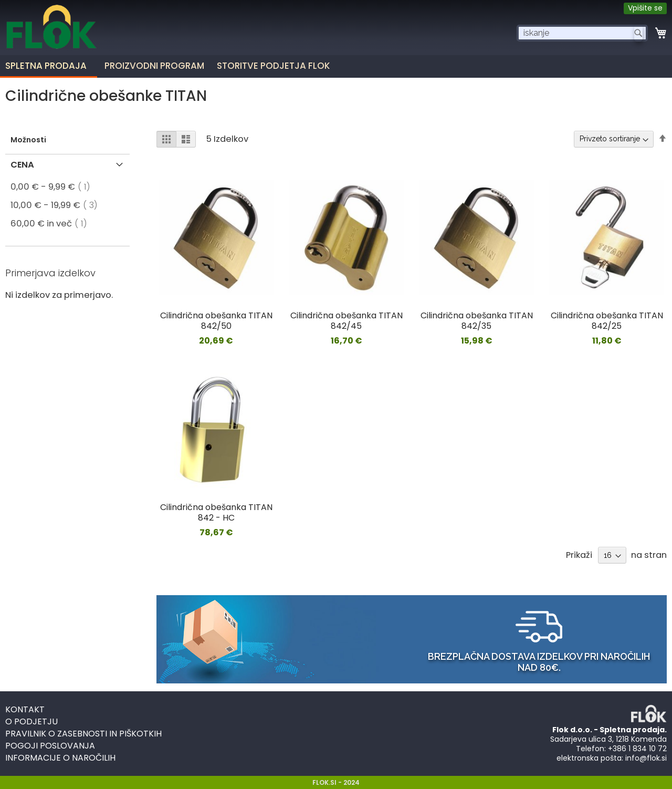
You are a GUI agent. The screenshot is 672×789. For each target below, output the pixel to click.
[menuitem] (157, 66)
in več (52, 224)
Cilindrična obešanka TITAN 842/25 (607, 321)
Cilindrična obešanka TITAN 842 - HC (216, 512)
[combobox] (582, 33)
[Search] (638, 33)
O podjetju (31, 721)
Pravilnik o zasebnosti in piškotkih (83, 734)
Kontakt (25, 709)
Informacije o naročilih (60, 758)
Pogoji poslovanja (50, 746)
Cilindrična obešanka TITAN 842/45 (346, 321)
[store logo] (51, 36)
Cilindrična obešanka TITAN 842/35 (477, 321)
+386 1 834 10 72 (637, 749)
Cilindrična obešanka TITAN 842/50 (216, 321)
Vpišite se (645, 8)
